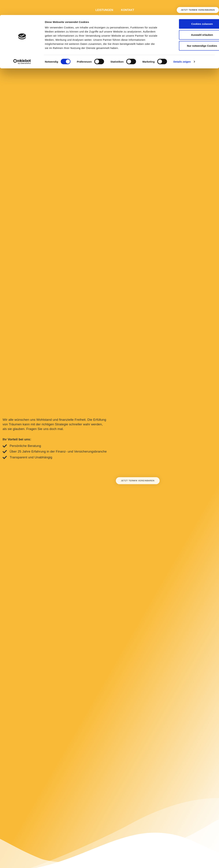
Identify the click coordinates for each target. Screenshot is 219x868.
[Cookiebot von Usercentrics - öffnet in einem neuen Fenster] (22, 47)
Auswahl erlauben (190, 20)
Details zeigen (182, 47)
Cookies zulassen (190, 9)
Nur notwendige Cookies (190, 31)
